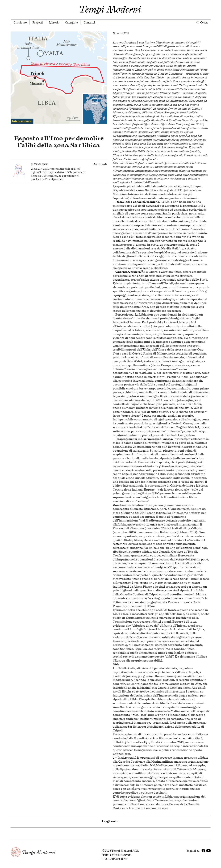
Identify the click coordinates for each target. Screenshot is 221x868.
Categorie (71, 22)
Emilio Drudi (41, 162)
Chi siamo (20, 22)
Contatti (89, 22)
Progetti (38, 22)
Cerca (202, 22)
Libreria (54, 22)
